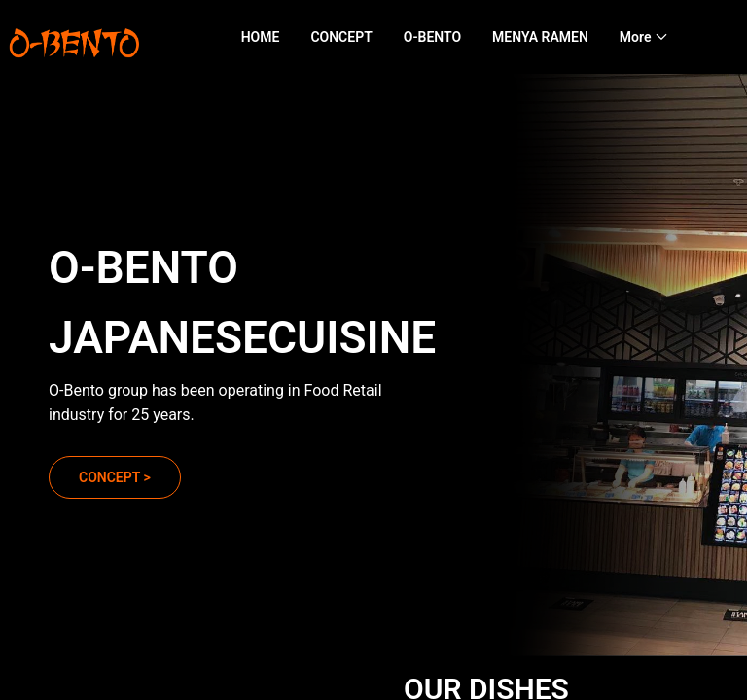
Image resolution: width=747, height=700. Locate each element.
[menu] (483, 37)
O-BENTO (432, 37)
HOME (261, 37)
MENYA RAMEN (540, 37)
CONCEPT (341, 37)
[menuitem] (261, 37)
